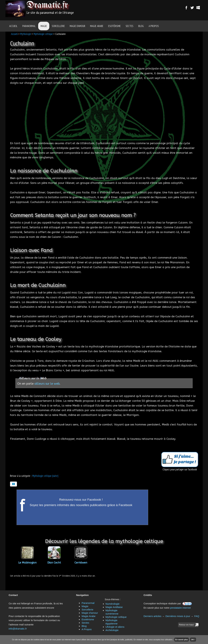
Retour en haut (186, 625)
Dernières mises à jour (178, 616)
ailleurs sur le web (47, 384)
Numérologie (113, 604)
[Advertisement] (122, 9)
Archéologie (112, 630)
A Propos (154, 26)
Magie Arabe (97, 26)
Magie (44, 26)
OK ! (193, 640)
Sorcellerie (58, 26)
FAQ (197, 616)
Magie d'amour (77, 26)
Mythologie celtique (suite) (45, 476)
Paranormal (29, 26)
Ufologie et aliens (115, 627)
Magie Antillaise (114, 607)
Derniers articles (152, 616)
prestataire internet (180, 608)
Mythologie (26, 34)
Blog (141, 26)
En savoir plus (182, 640)
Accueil (13, 26)
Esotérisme (114, 26)
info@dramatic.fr (18, 629)
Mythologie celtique (43, 34)
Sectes (129, 26)
